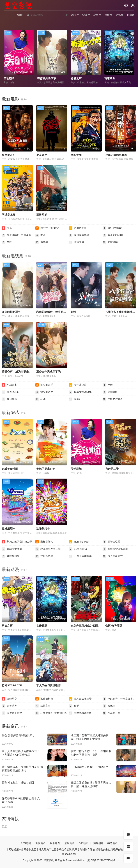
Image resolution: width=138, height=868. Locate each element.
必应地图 (70, 843)
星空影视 (49, 860)
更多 (24, 99)
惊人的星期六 (113, 556)
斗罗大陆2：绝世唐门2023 (52, 713)
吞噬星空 (9, 699)
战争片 (97, 15)
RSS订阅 (26, 843)
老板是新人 (44, 542)
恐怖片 (119, 15)
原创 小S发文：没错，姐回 (18, 783)
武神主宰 (43, 706)
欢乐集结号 (43, 528)
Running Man (79, 542)
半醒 (108, 385)
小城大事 (9, 385)
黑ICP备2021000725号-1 (101, 860)
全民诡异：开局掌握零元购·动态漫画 (119, 699)
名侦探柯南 (44, 699)
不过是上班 (9, 215)
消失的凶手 (44, 385)
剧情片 (108, 15)
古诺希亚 (110, 78)
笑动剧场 (9, 78)
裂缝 (7, 242)
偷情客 (42, 242)
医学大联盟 (111, 542)
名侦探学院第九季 (115, 549)
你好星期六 (9, 528)
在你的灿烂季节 (47, 78)
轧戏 (40, 399)
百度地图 (40, 843)
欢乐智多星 (44, 556)
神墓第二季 (111, 713)
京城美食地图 (10, 469)
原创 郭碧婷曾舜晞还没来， (18, 735)
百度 (4, 826)
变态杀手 (42, 155)
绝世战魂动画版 (80, 713)
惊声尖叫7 (8, 155)
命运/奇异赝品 (114, 626)
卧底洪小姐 (11, 392)
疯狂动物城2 (112, 228)
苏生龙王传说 (12, 713)
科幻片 (131, 15)
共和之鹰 (76, 155)
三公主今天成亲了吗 (48, 372)
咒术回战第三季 (80, 699)
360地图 (84, 843)
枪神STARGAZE (12, 685)
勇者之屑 (76, 78)
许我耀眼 (110, 392)
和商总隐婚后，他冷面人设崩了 (55, 312)
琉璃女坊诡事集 (80, 392)
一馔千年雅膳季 (80, 556)
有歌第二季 (112, 469)
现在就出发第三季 (48, 549)
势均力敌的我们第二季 (17, 542)
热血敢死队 (78, 228)
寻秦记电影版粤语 (116, 155)
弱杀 (7, 228)
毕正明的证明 (113, 235)
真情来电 (77, 242)
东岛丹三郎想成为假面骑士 (87, 626)
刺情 (73, 312)
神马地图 (112, 843)
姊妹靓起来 (11, 556)
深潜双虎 (42, 215)
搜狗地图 (98, 843)
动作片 (75, 15)
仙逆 (74, 706)
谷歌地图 (55, 843)
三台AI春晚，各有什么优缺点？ (90, 767)
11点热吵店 (78, 549)
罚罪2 (75, 399)
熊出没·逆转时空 (47, 228)
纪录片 (86, 15)
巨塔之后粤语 (113, 399)
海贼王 (109, 706)
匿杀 (40, 235)
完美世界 (9, 706)
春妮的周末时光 (46, 469)
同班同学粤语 (79, 235)
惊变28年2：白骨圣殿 (16, 235)
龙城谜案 (110, 242)
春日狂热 (9, 399)
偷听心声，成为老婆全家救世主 (21, 372)
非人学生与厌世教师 (48, 685)
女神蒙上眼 (78, 385)
